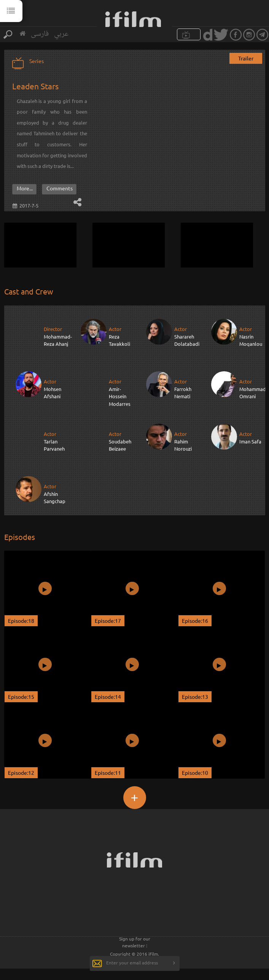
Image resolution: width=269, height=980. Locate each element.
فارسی (40, 34)
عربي (61, 34)
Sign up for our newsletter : (135, 942)
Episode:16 (195, 621)
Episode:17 (108, 621)
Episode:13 (195, 697)
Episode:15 (21, 697)
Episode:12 (21, 773)
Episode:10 (195, 773)
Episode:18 (21, 621)
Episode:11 (108, 773)
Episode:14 (108, 697)
